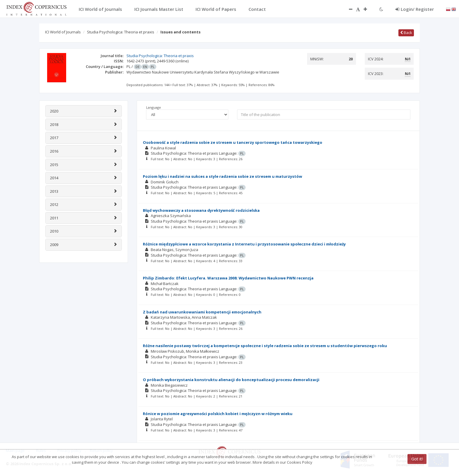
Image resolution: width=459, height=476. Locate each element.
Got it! (417, 459)
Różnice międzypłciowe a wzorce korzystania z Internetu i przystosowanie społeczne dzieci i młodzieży (244, 244)
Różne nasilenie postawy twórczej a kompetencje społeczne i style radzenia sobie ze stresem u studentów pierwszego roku (265, 346)
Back (406, 33)
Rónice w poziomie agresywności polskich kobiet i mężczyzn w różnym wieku (218, 414)
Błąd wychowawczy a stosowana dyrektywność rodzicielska (201, 210)
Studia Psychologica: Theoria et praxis (121, 32)
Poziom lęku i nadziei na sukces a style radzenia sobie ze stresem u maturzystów (222, 176)
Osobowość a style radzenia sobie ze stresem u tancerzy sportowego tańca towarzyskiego (233, 142)
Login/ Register (415, 9)
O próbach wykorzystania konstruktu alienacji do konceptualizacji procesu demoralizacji (231, 380)
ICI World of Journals (63, 32)
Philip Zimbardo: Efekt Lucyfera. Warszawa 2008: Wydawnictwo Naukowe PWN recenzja (228, 278)
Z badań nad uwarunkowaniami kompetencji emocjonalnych (202, 312)
